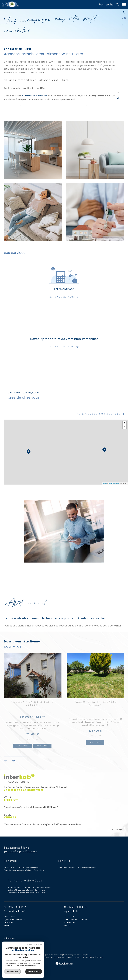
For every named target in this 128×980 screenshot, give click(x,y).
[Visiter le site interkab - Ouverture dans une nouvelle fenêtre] (13, 945)
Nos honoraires (31, 957)
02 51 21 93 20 (70, 916)
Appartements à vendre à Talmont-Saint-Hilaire (24, 870)
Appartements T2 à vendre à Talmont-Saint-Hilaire (29, 887)
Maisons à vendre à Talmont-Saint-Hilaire (21, 868)
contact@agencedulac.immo (77, 919)
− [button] (125, 427)
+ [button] (125, 423)
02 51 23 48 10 (9, 916)
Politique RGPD (89, 957)
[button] (13, 761)
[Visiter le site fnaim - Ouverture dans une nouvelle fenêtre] (27, 945)
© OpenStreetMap (114, 484)
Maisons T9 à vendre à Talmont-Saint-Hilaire (27, 890)
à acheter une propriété (34, 96)
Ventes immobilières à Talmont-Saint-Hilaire (77, 868)
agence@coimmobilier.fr (15, 919)
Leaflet (105, 484)
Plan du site (44, 957)
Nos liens (78, 957)
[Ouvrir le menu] (124, 5)
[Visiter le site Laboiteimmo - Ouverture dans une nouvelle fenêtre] (64, 962)
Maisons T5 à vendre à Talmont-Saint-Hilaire (27, 893)
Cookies (100, 957)
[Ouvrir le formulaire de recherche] (109, 5)
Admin (69, 957)
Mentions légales (58, 957)
